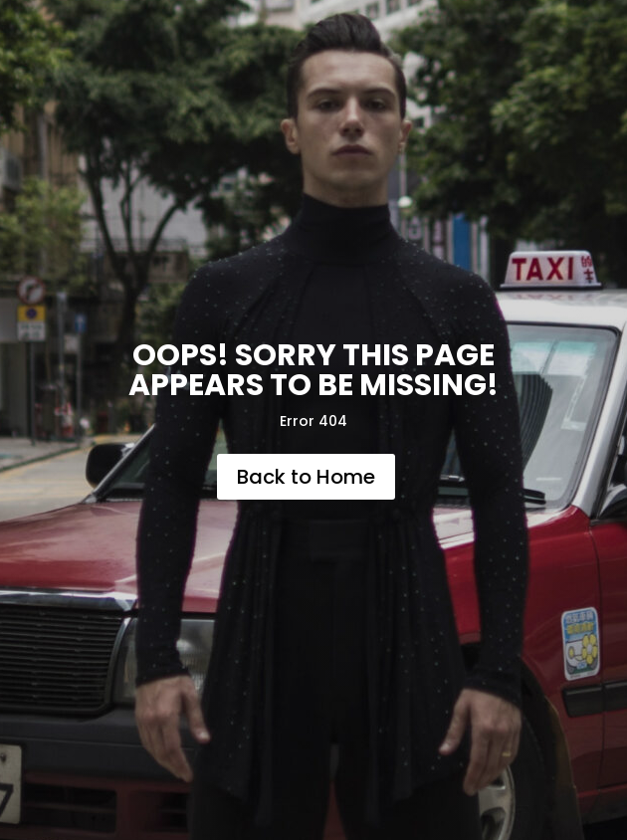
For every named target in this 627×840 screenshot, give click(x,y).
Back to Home (306, 477)
